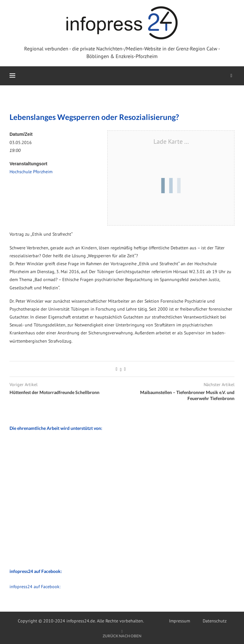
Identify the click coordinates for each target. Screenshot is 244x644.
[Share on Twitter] (121, 369)
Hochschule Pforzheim (31, 172)
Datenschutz (215, 621)
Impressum (180, 621)
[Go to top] (122, 636)
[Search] (231, 76)
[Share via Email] (125, 369)
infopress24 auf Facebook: (35, 587)
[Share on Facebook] (116, 369)
